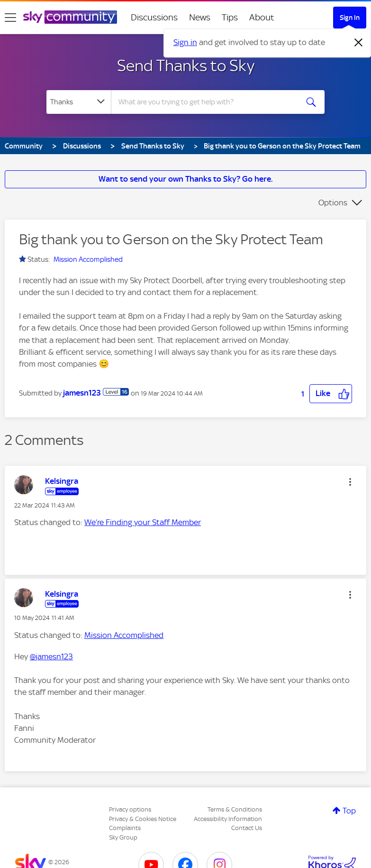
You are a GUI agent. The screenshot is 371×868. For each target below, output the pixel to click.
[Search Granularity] (79, 102)
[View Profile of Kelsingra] (62, 481)
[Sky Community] (70, 17)
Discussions (154, 17)
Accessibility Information (228, 819)
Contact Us (247, 828)
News (200, 17)
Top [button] (349, 811)
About (262, 17)
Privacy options (130, 809)
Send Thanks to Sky (186, 65)
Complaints (125, 828)
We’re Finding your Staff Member (143, 522)
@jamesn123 (51, 656)
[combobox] (207, 102)
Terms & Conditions (235, 809)
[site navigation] (10, 18)
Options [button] (333, 203)
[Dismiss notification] (359, 43)
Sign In (350, 18)
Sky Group (123, 837)
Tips (230, 17)
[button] (331, 393)
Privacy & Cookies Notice (143, 819)
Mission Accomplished (88, 259)
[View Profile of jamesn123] (82, 393)
